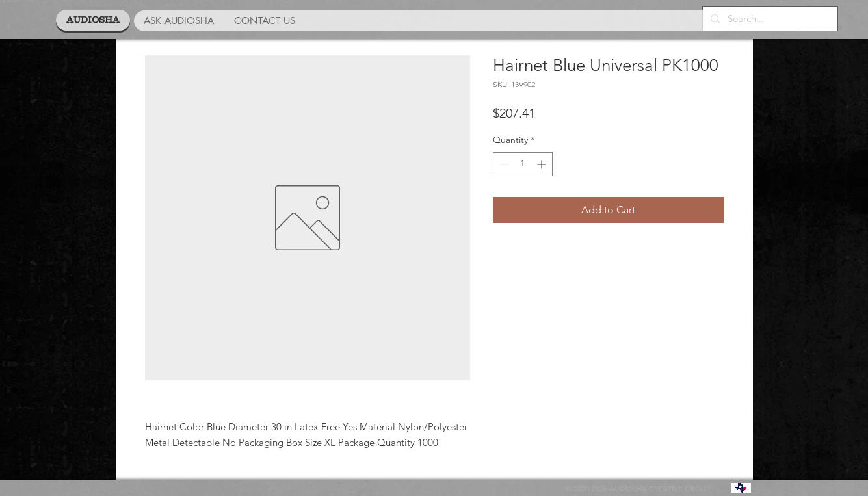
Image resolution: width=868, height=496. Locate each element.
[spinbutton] (523, 164)
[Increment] (543, 164)
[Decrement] (503, 164)
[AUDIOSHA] (93, 20)
